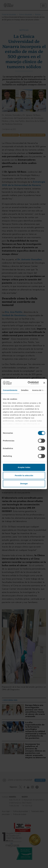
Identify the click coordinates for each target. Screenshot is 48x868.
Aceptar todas (24, 467)
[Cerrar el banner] (44, 383)
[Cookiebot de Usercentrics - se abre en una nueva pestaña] (29, 383)
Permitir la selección (24, 475)
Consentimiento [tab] (10, 390)
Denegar (24, 484)
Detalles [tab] (25, 390)
